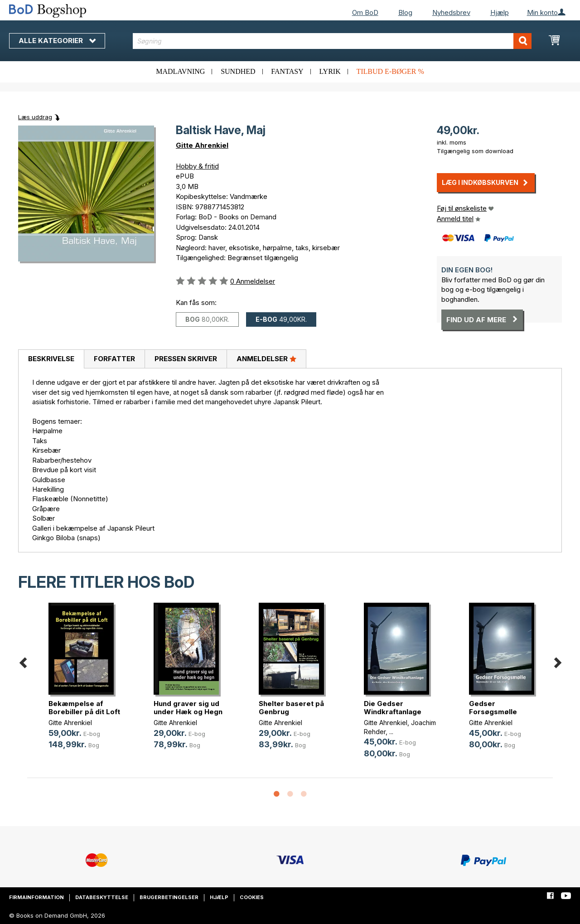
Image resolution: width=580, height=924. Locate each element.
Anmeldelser (266, 358)
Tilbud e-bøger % (390, 71)
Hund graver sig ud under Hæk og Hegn (188, 708)
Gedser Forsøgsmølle (493, 708)
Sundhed (238, 71)
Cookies (252, 897)
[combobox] (332, 41)
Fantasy (287, 71)
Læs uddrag (35, 117)
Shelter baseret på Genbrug (291, 708)
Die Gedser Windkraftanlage (393, 708)
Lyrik (330, 71)
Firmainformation (36, 897)
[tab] (51, 359)
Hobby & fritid (197, 166)
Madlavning (180, 71)
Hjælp (500, 12)
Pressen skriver (186, 359)
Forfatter (114, 359)
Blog (405, 12)
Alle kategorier (57, 41)
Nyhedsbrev (451, 12)
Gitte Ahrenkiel (202, 145)
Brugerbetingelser (169, 897)
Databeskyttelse (102, 897)
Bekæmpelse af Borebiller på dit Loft (84, 708)
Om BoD (365, 12)
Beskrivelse (51, 359)
